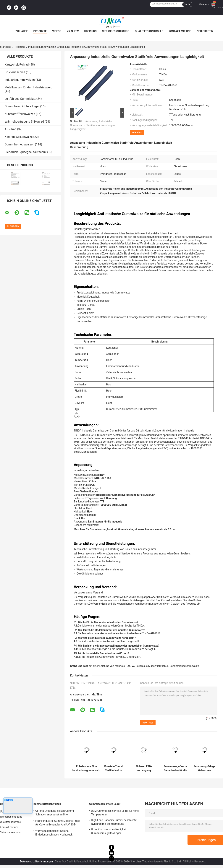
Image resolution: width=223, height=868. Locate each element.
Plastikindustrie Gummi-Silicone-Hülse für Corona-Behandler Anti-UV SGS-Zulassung (58, 823)
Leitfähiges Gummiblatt (20, 99)
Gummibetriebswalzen (19, 144)
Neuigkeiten (205, 31)
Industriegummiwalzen (41, 47)
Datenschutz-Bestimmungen (36, 861)
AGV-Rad (10, 129)
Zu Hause (22, 31)
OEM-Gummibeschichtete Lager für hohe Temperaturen (115, 813)
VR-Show (73, 31)
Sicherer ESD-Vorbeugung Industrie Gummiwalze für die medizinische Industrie (144, 768)
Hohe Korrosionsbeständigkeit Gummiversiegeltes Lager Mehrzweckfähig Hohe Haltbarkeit (111, 832)
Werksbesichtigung (116, 31)
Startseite (6, 47)
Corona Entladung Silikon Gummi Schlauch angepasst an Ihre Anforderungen (55, 813)
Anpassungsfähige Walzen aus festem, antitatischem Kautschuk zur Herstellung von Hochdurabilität (204, 768)
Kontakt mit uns (180, 31)
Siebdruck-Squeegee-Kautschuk (26, 152)
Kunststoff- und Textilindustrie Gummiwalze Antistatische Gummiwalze (113, 768)
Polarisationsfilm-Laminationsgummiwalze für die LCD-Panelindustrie (87, 768)
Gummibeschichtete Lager (22, 106)
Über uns (90, 31)
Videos (57, 31)
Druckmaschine (15, 72)
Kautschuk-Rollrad (17, 65)
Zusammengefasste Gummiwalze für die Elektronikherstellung (175, 768)
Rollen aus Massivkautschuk (152, 666)
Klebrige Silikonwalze (19, 137)
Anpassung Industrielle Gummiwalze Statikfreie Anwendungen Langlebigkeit (92, 125)
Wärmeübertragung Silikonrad (24, 122)
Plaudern (204, 4)
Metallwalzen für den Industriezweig (28, 87)
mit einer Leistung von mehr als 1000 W (111, 666)
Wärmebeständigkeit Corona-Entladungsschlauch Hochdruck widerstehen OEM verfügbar (54, 833)
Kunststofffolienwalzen (20, 114)
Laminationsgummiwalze (184, 666)
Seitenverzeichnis (10, 832)
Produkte (40, 31)
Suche (187, 4)
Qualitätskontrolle (149, 31)
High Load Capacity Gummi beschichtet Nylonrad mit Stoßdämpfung (114, 822)
